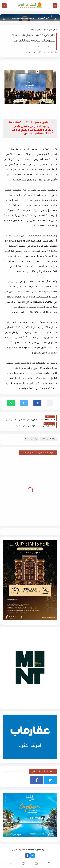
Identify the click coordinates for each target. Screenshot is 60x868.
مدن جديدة (36, 30)
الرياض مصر (50, 30)
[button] (37, 403)
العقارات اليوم (19, 850)
